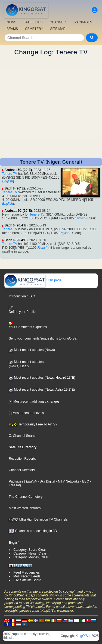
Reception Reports (22, 459)
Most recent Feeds (27, 576)
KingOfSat (83, 636)
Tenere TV (10, 174)
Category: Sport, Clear (30, 550)
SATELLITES (33, 22)
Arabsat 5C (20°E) (18, 170)
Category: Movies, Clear (31, 557)
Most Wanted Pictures (25, 508)
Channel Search (22, 436)
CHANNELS (58, 22)
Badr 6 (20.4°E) (16, 225)
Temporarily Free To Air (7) (33, 424)
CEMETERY (34, 29)
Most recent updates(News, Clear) (26, 364)
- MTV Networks (67, 481)
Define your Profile (22, 310)
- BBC (84, 481)
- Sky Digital (46, 481)
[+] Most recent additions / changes (34, 402)
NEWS (11, 22)
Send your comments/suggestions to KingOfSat (43, 338)
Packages (16, 481)
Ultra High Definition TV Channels (38, 519)
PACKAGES (83, 22)
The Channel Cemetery (26, 497)
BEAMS (12, 29)
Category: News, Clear (30, 553)
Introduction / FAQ (22, 296)
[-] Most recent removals (26, 413)
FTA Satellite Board (27, 580)
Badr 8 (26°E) (15, 188)
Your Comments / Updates (28, 325)
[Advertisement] (51, 107)
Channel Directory (22, 470)
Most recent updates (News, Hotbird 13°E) (42, 378)
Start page (33, 280)
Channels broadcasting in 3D (33, 531)
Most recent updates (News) (32, 350)
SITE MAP (58, 29)
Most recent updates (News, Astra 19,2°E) (42, 390)
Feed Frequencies (27, 573)
